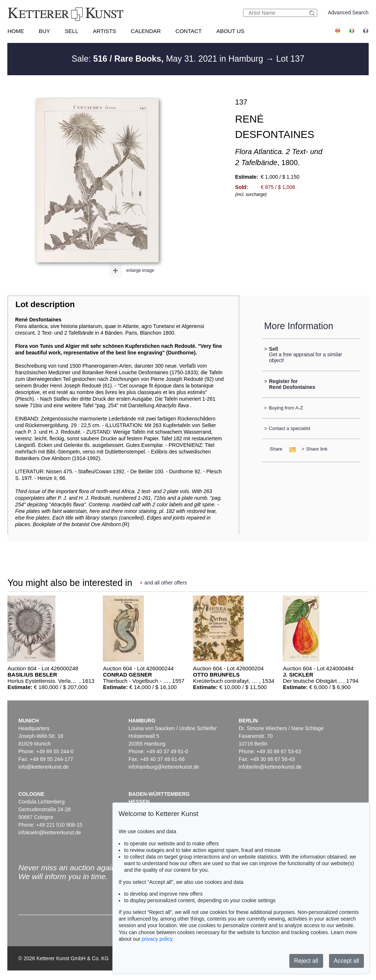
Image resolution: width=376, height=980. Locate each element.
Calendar (146, 31)
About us (230, 31)
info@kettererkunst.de (44, 767)
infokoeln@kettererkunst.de (50, 833)
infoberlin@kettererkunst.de (270, 767)
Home (16, 31)
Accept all (346, 961)
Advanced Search (348, 12)
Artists (104, 31)
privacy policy (157, 939)
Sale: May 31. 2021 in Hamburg (169, 59)
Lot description (45, 304)
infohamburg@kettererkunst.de (164, 767)
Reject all (306, 961)
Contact (189, 31)
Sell (71, 31)
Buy (44, 31)
